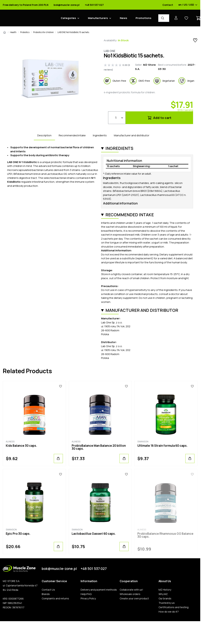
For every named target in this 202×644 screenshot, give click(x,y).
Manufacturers (98, 18)
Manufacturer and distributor (132, 135)
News (124, 18)
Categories (68, 18)
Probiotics (25, 32)
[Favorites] (61, 386)
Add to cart (159, 118)
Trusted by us (167, 603)
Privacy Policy (88, 599)
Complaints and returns (55, 599)
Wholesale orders (130, 594)
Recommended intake (72, 135)
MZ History (165, 590)
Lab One (109, 51)
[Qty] (117, 118)
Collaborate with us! (131, 590)
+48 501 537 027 (94, 5)
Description (44, 135)
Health (13, 32)
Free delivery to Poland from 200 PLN (26, 5)
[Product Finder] (164, 18)
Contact (168, 5)
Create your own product (134, 599)
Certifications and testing (174, 607)
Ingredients (100, 135)
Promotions (143, 18)
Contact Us (48, 590)
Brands (46, 594)
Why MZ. (163, 594)
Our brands (165, 599)
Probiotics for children (43, 32)
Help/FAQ (86, 594)
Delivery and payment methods (99, 590)
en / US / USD (188, 5)
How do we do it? (169, 612)
